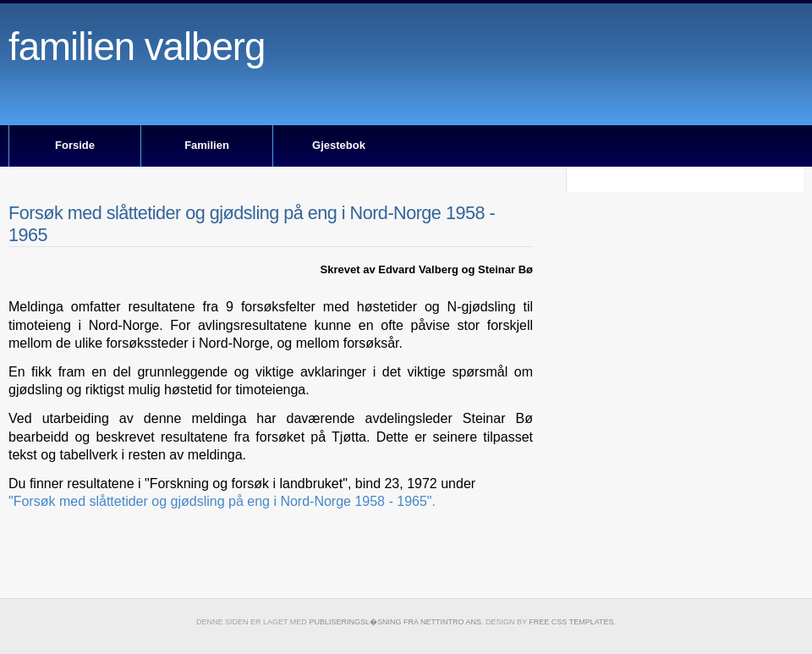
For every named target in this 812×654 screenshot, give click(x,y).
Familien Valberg (137, 47)
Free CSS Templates (571, 622)
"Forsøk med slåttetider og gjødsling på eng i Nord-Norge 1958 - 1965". (222, 501)
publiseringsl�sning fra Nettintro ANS (395, 622)
